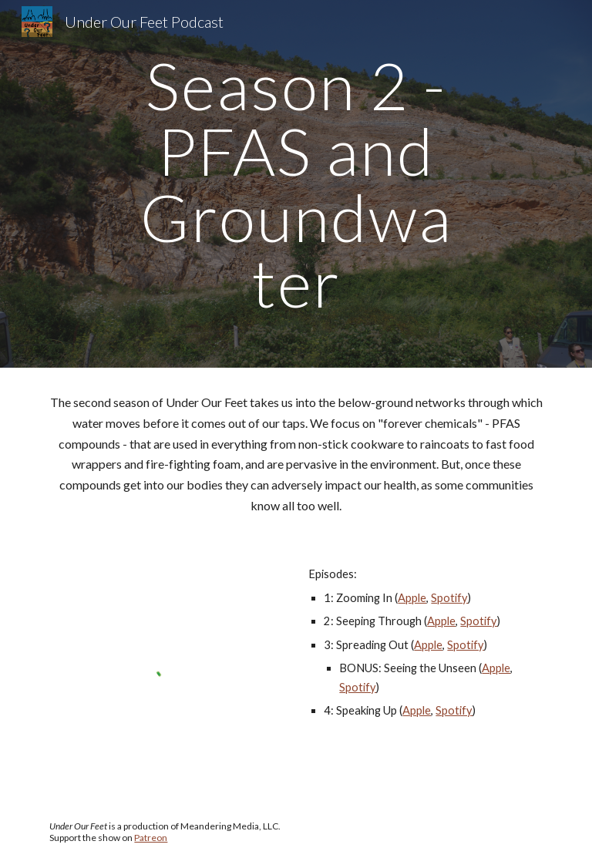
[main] (296, 184)
